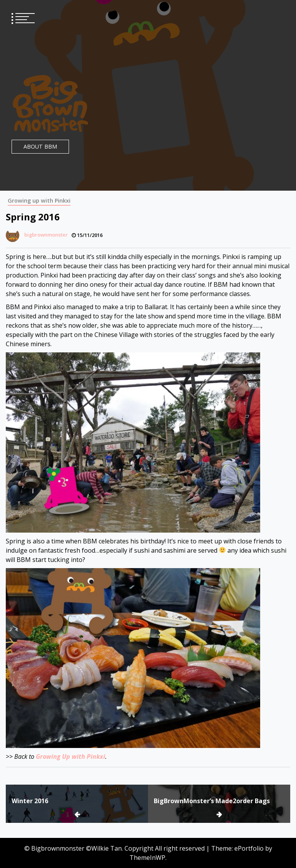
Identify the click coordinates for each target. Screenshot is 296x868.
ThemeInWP (147, 858)
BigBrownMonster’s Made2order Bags (212, 801)
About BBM (40, 146)
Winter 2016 (30, 801)
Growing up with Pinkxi (39, 201)
